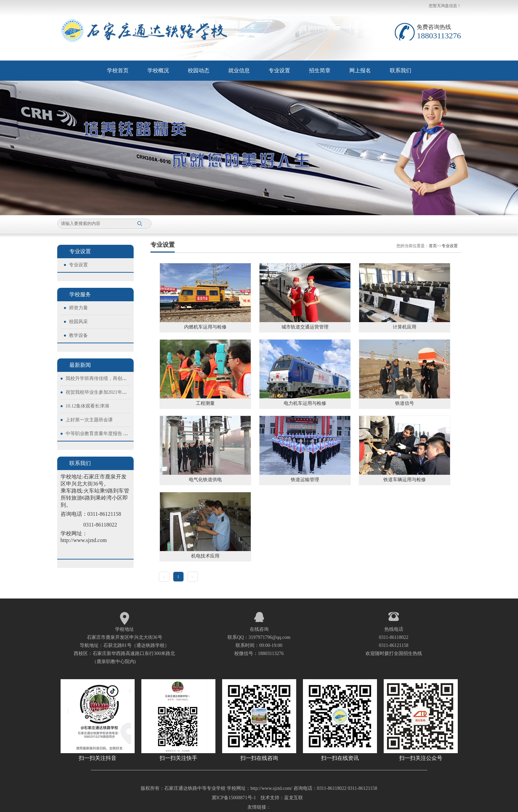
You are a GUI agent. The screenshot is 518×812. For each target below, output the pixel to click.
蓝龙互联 (293, 798)
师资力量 (78, 308)
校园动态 (199, 70)
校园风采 (78, 322)
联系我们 (401, 70)
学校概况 (158, 70)
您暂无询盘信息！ (445, 6)
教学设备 (78, 335)
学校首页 (118, 70)
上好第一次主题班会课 (89, 420)
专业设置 (279, 70)
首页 (433, 246)
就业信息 (239, 70)
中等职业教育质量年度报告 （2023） (104, 434)
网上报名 (360, 70)
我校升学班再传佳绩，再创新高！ (101, 378)
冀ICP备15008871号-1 (234, 798)
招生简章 (320, 70)
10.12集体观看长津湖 (88, 406)
